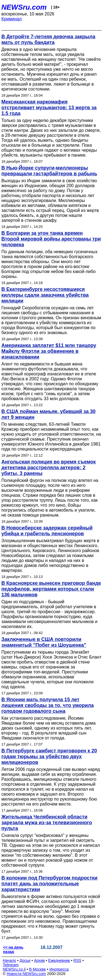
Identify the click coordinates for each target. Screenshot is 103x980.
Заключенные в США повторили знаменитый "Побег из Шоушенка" (44, 642)
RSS (77, 960)
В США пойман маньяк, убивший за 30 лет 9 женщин (48, 414)
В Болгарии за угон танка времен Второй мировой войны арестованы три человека (51, 239)
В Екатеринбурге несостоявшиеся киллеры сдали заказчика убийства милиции (45, 295)
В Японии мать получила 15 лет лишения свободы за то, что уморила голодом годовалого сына (48, 705)
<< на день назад (13, 949)
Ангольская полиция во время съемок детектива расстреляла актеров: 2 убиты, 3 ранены (49, 468)
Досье (25, 960)
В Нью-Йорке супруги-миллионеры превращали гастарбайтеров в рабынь (49, 171)
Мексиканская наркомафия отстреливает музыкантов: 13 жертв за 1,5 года (49, 108)
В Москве (37, 969)
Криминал (12, 19)
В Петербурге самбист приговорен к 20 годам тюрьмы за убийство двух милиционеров (49, 757)
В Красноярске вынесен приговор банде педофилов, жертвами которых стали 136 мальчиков (51, 589)
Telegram (11, 965)
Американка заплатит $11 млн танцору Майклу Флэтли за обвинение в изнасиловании (49, 351)
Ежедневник (59, 960)
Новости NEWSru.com (26, 974)
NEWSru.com (24, 7)
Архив (39, 960)
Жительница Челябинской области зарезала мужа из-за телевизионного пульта (47, 823)
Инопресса (59, 969)
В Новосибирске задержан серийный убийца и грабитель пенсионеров (47, 531)
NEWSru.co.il (14, 969)
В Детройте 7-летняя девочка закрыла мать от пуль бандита (48, 39)
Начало (9, 960)
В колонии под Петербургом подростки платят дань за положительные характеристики (49, 884)
